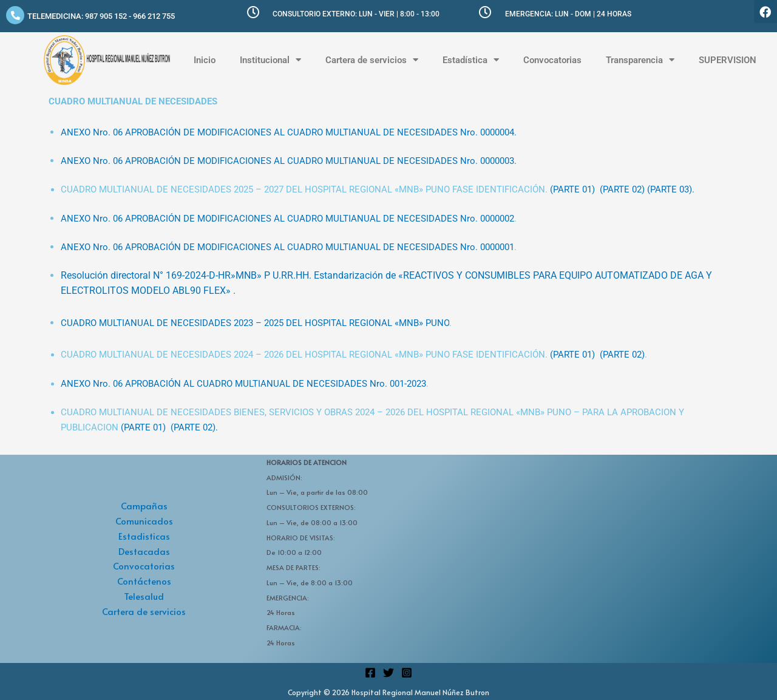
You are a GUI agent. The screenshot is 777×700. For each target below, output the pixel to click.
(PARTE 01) (572, 189)
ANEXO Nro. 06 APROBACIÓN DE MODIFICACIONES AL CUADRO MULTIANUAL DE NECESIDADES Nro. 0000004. (289, 132)
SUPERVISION (728, 60)
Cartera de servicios (372, 60)
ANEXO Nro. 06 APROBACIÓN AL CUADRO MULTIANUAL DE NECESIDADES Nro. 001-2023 (243, 384)
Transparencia (640, 60)
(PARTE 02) (622, 189)
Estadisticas (144, 536)
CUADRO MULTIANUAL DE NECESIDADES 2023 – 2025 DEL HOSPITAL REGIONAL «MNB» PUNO (255, 323)
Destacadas (144, 551)
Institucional (270, 60)
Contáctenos (144, 581)
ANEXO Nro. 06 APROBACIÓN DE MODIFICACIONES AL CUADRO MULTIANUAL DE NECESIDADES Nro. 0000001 (287, 247)
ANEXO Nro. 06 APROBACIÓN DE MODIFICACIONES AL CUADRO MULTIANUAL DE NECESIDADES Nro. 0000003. (289, 161)
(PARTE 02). (194, 427)
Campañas (144, 505)
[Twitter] (388, 673)
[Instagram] (407, 673)
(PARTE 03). (671, 189)
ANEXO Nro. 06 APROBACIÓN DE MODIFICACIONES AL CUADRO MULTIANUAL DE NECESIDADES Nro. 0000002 (287, 219)
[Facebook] (370, 673)
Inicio (205, 60)
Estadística (471, 60)
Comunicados (144, 521)
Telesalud (144, 596)
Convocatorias (552, 60)
